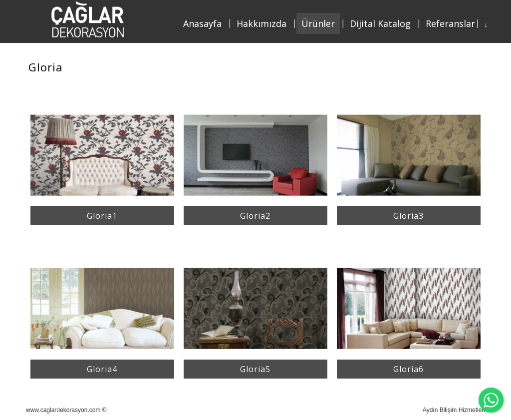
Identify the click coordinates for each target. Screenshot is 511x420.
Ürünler (318, 23)
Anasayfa (202, 23)
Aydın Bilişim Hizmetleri (454, 410)
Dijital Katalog (380, 23)
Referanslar (450, 23)
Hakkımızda (261, 23)
